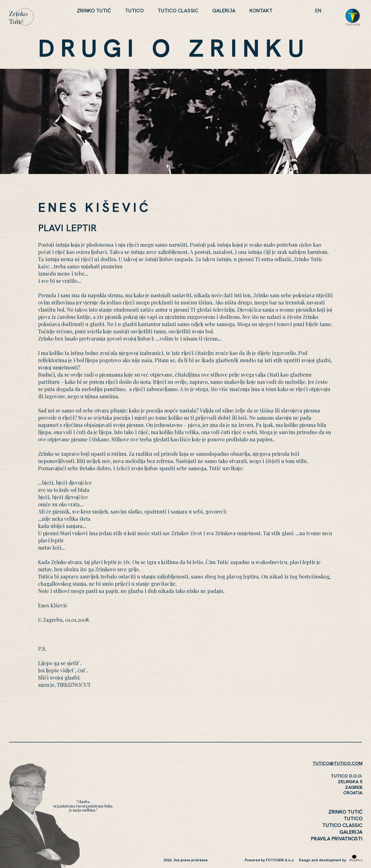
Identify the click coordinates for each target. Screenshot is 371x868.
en (318, 11)
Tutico (134, 11)
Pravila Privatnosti (337, 839)
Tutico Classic (178, 11)
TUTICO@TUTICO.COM (338, 763)
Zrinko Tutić (94, 11)
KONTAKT (261, 11)
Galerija (224, 11)
